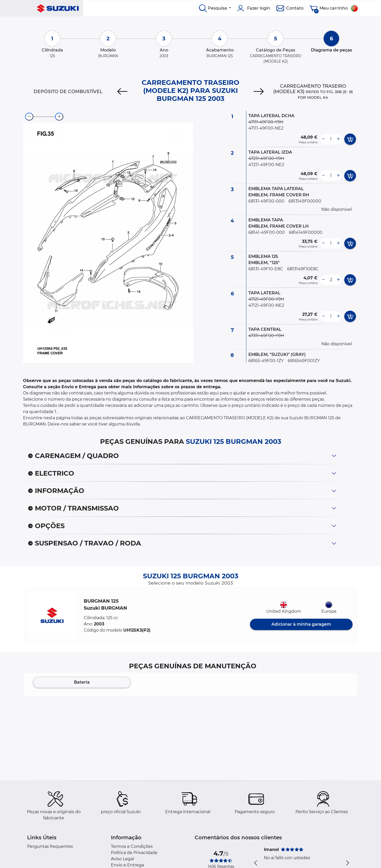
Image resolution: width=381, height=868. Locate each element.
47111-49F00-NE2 (266, 128)
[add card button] (350, 139)
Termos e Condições (132, 846)
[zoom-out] (29, 117)
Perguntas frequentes (50, 846)
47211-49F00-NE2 (266, 165)
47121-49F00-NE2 (266, 305)
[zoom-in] (59, 117)
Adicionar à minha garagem (301, 624)
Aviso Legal (122, 859)
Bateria (82, 682)
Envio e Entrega (127, 865)
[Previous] (122, 92)
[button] (52, 616)
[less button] (323, 139)
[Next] (259, 92)
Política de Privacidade (134, 853)
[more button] (338, 139)
